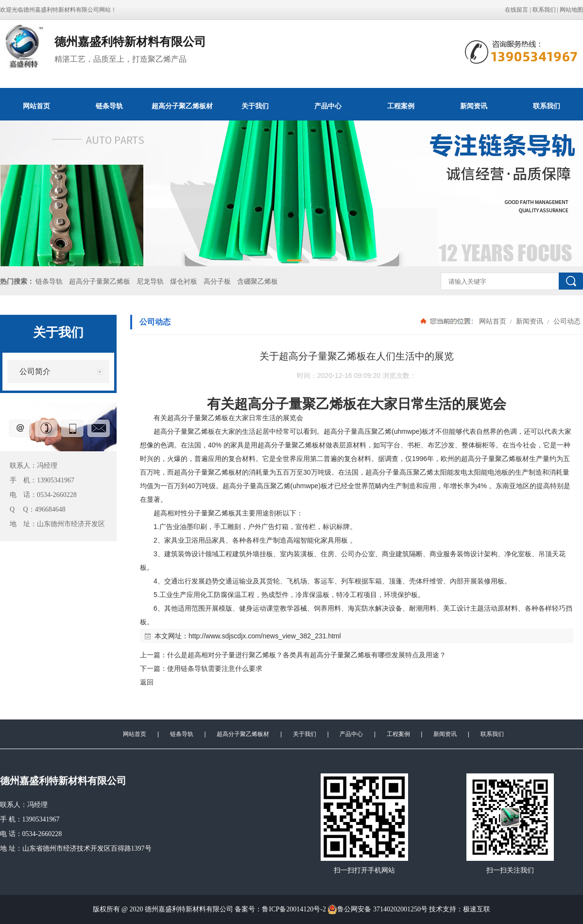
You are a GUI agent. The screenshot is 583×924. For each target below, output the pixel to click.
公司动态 (566, 321)
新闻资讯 (474, 106)
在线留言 (516, 10)
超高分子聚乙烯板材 (182, 106)
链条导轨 (109, 106)
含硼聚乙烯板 (257, 282)
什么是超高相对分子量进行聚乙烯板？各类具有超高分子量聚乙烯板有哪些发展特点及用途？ (307, 655)
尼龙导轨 (150, 282)
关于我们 (255, 106)
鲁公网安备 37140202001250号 (377, 909)
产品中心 (328, 106)
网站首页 (36, 106)
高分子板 (217, 282)
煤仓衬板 (184, 282)
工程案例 (401, 106)
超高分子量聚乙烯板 (100, 282)
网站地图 (571, 10)
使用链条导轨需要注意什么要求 (215, 668)
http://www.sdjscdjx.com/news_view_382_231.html (265, 636)
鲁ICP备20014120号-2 (294, 909)
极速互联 (477, 909)
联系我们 (544, 10)
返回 (147, 682)
